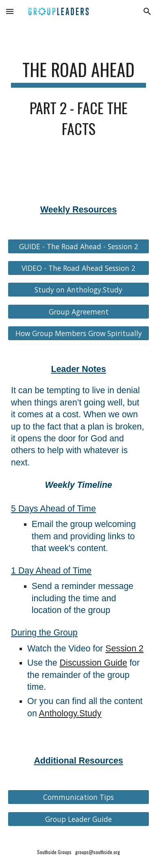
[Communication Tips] (78, 797)
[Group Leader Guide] (78, 819)
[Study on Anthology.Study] (78, 290)
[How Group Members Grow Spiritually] (78, 333)
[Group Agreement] (78, 312)
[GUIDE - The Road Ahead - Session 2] (78, 246)
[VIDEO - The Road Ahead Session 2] (78, 268)
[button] (10, 11)
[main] (78, 102)
